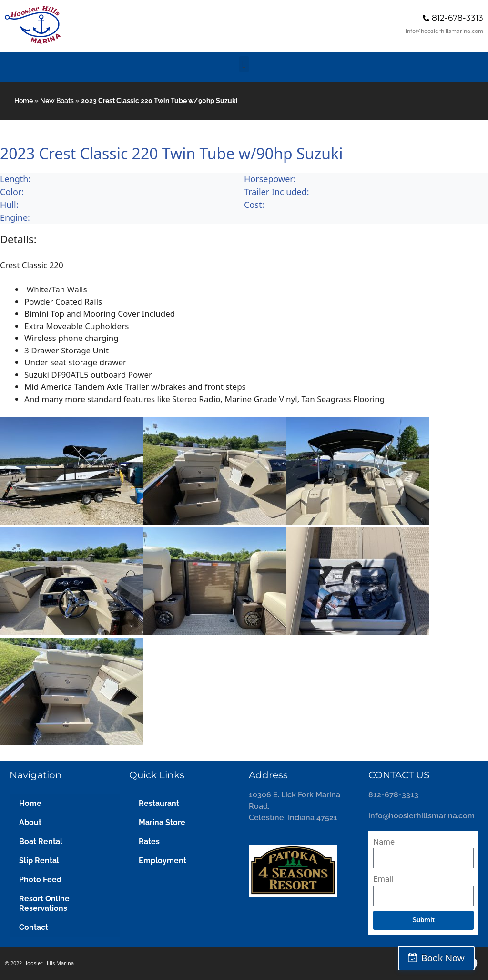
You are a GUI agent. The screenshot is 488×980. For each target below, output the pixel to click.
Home (24, 101)
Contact (34, 927)
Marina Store (162, 822)
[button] (244, 64)
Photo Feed (40, 880)
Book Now (446, 958)
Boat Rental (41, 841)
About (30, 822)
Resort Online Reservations (44, 903)
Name (384, 842)
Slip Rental (39, 861)
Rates (149, 841)
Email (383, 879)
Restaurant (159, 803)
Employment (163, 861)
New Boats (57, 101)
